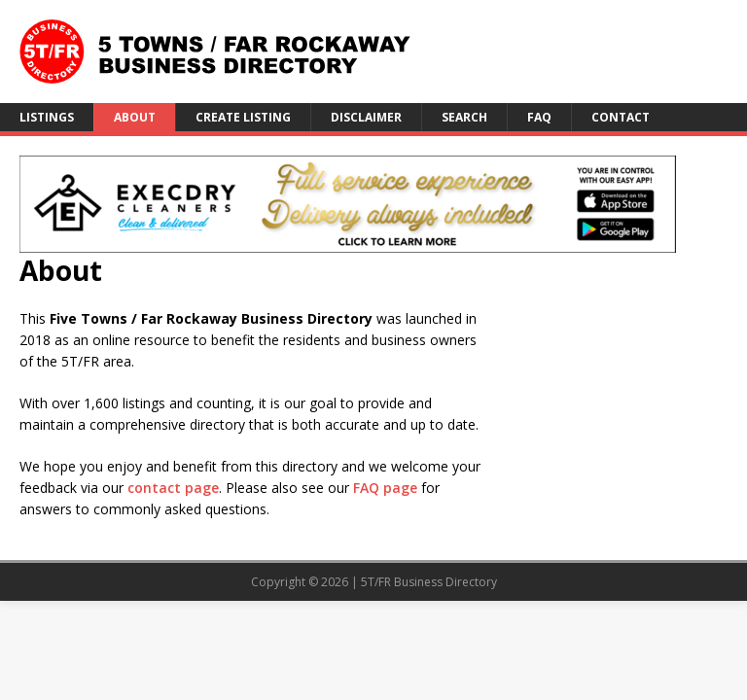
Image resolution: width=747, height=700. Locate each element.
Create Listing (243, 117)
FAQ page (385, 488)
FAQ (539, 117)
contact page (173, 488)
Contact (621, 117)
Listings (47, 117)
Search (464, 117)
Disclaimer (366, 117)
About (135, 117)
